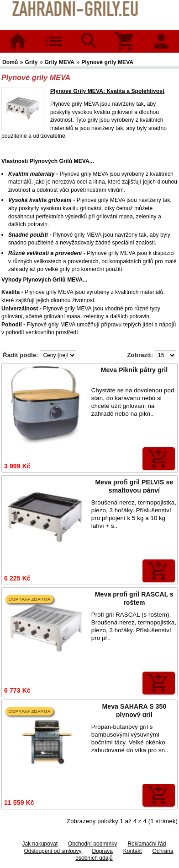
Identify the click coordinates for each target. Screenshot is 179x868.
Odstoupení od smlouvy (53, 851)
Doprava (102, 851)
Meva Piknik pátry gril (134, 370)
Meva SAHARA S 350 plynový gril (134, 711)
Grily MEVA (60, 62)
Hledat (89, 35)
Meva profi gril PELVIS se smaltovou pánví (134, 486)
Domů (18, 41)
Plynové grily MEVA (107, 62)
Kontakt (133, 851)
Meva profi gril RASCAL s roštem (134, 598)
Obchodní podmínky (92, 844)
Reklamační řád (147, 844)
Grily (32, 62)
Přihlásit (161, 35)
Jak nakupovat (40, 844)
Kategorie (54, 35)
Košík (125, 35)
